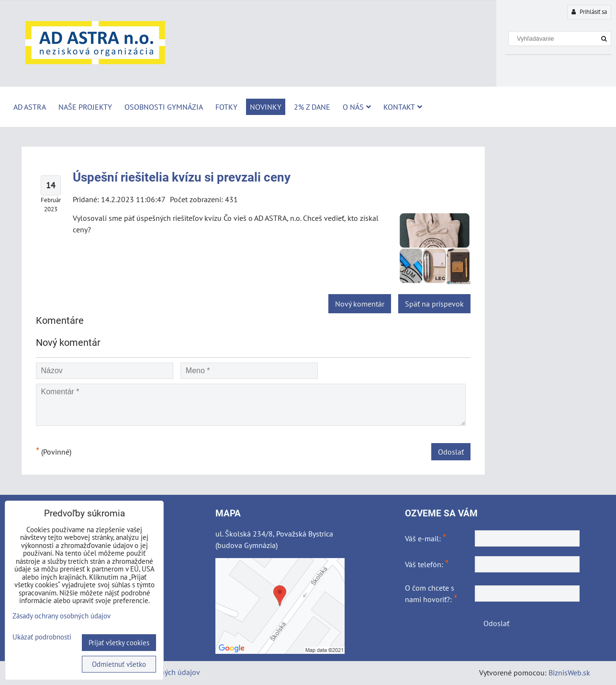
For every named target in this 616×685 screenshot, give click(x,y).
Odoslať (451, 452)
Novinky (266, 107)
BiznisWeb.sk (569, 673)
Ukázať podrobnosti (42, 637)
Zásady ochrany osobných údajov (62, 616)
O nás (357, 107)
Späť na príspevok (434, 304)
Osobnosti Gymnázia (164, 107)
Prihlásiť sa (589, 12)
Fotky (226, 107)
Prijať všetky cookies (119, 643)
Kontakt (403, 107)
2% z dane (312, 107)
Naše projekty (85, 107)
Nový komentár (360, 304)
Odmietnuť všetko (119, 664)
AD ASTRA (30, 107)
